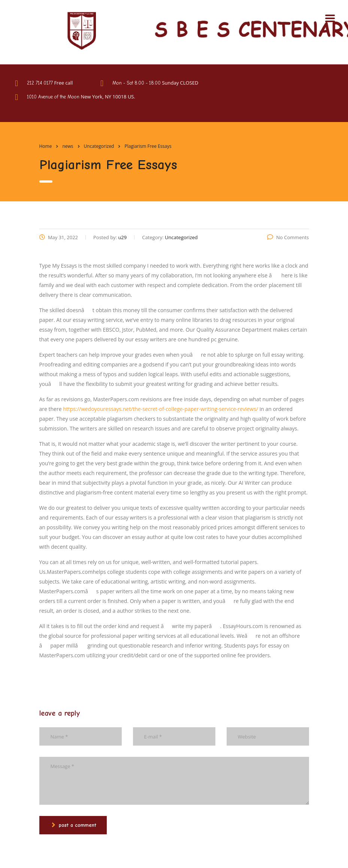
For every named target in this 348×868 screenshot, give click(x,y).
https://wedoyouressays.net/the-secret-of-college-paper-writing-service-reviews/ (161, 409)
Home (46, 146)
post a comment (74, 825)
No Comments (288, 237)
